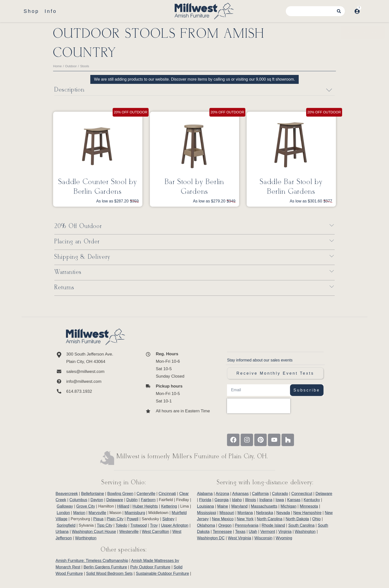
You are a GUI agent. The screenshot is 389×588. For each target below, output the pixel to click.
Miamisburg (135, 513)
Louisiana (206, 506)
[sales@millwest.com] (96, 372)
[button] (194, 227)
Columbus (78, 500)
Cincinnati (167, 494)
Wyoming (284, 538)
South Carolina (301, 525)
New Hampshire (307, 513)
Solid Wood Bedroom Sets (109, 573)
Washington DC (211, 538)
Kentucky (312, 500)
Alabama (205, 494)
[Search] (343, 11)
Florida (205, 500)
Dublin (132, 500)
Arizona (222, 494)
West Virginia (240, 538)
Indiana (266, 500)
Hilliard (123, 506)
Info (51, 11)
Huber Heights (145, 506)
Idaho (237, 500)
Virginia (285, 532)
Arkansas (241, 494)
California (260, 494)
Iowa (280, 500)
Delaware (115, 500)
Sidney (168, 519)
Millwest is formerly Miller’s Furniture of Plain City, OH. (192, 457)
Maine (223, 506)
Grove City (86, 506)
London (63, 513)
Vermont (268, 532)
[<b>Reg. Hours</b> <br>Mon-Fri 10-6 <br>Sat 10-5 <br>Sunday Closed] (178, 365)
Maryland (239, 506)
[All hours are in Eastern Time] (178, 411)
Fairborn (148, 500)
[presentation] (259, 406)
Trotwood (139, 525)
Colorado (280, 494)
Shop (31, 11)
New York (245, 519)
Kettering (169, 506)
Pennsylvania (246, 525)
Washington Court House (94, 532)
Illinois (251, 500)
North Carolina (270, 519)
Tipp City (105, 525)
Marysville (97, 513)
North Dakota (297, 519)
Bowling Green (120, 494)
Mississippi (207, 513)
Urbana (62, 532)
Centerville (146, 494)
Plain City (115, 519)
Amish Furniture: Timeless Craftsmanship (92, 561)
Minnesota (309, 506)
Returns (64, 288)
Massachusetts (264, 506)
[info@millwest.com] (96, 382)
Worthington (86, 538)
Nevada (283, 513)
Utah (253, 532)
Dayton (97, 500)
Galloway (65, 506)
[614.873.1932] (96, 392)
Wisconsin (263, 538)
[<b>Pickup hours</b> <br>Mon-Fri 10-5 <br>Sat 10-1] (178, 394)
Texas (240, 532)
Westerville (129, 532)
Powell (133, 519)
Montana (245, 513)
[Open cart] (365, 9)
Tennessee (222, 532)
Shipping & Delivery (82, 257)
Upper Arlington (175, 525)
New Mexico (223, 519)
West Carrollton (156, 532)
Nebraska (264, 513)
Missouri (227, 513)
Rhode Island (273, 525)
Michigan (289, 506)
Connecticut (302, 494)
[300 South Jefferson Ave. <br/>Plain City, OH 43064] (96, 358)
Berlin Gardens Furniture (105, 567)
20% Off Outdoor (78, 226)
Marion (79, 513)
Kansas (294, 500)
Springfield (66, 525)
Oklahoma (206, 525)
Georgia (222, 500)
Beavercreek (67, 494)
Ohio (317, 519)
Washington (305, 532)
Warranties (68, 273)
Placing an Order (77, 242)
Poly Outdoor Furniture (150, 567)
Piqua (98, 519)
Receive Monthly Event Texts (275, 373)
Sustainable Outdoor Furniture (162, 573)
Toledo (121, 525)
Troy (154, 525)
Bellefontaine (93, 494)
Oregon (225, 525)
